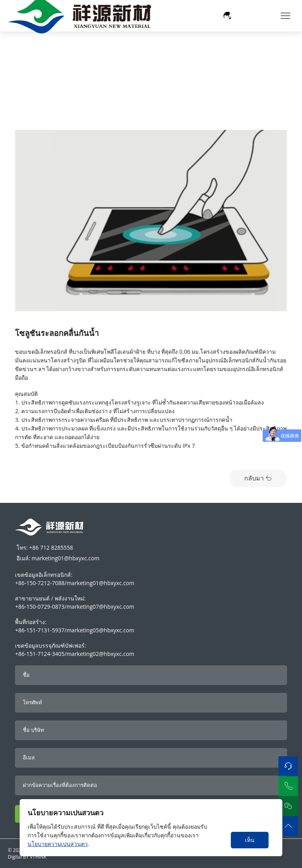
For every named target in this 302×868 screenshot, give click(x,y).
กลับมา (258, 478)
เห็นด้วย (250, 842)
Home (23, 42)
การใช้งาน (50, 42)
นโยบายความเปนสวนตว (58, 844)
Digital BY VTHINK (27, 857)
